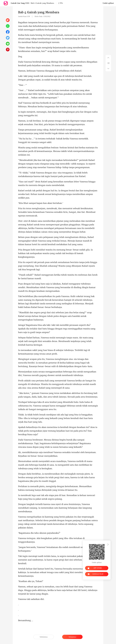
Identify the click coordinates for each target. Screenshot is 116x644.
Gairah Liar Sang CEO (20, 3)
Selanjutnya (72, 637)
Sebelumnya (44, 637)
